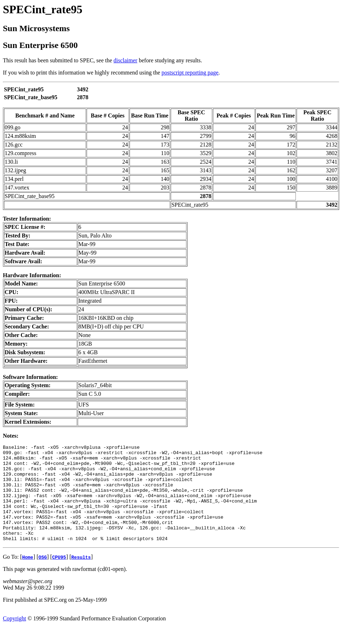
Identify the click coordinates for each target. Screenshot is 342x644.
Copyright (14, 638)
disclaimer (125, 60)
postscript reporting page (190, 73)
